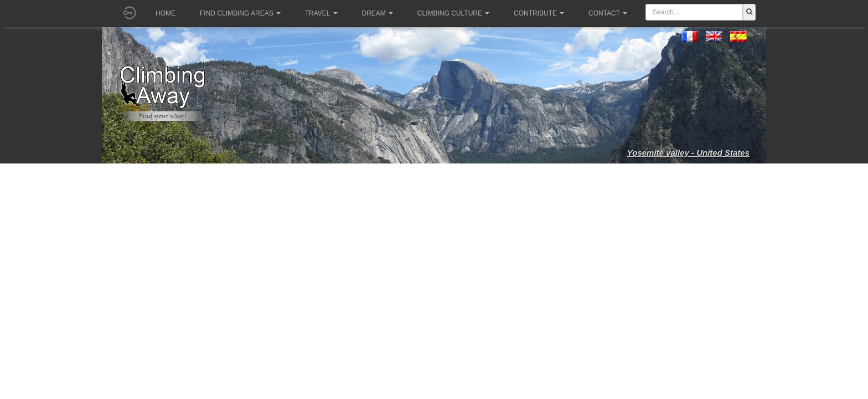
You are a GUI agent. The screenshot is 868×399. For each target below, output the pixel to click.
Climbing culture (453, 13)
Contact (608, 13)
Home (166, 13)
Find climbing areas (240, 13)
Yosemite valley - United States (688, 153)
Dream (378, 13)
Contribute (539, 13)
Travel (321, 13)
